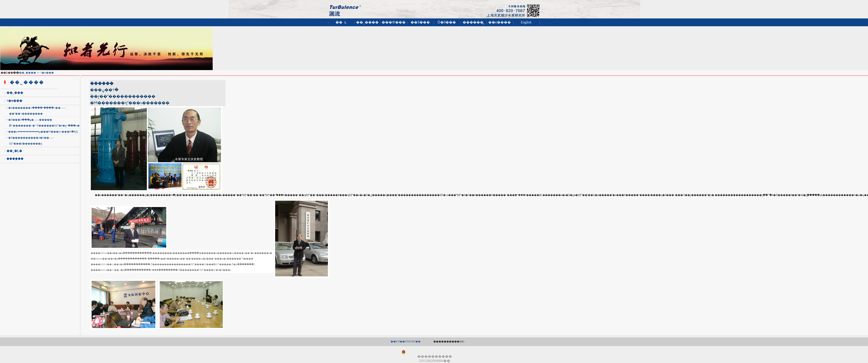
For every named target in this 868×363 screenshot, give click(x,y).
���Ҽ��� (394, 22)
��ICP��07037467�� (406, 342)
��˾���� (367, 22)
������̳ (473, 22)
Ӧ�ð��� (447, 22)
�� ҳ (341, 22)
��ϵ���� (500, 22)
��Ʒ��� (420, 22)
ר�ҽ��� (47, 73)
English (526, 22)
